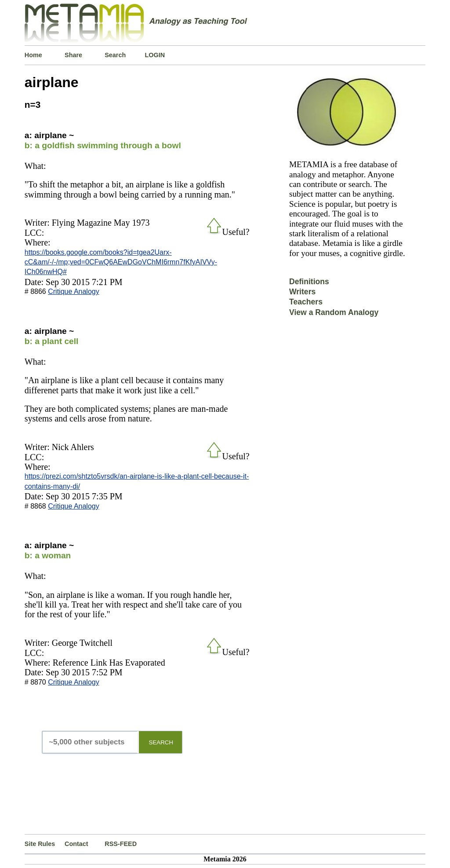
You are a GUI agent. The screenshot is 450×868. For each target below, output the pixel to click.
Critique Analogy (74, 291)
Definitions (309, 282)
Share (73, 55)
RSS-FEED (121, 844)
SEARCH (161, 742)
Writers (302, 292)
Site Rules (40, 844)
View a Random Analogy (334, 312)
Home (33, 55)
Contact (76, 844)
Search (115, 55)
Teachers (306, 302)
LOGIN (155, 55)
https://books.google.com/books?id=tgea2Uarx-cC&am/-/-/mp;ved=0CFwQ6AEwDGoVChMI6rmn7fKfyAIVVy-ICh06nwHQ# (121, 262)
